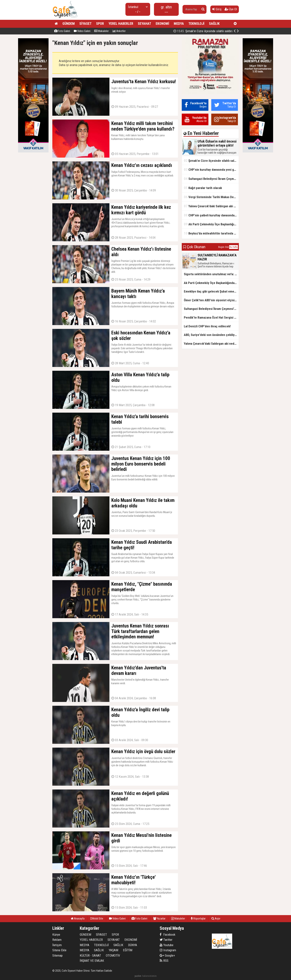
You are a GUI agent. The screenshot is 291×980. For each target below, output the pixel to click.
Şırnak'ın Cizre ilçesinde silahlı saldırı (211, 161)
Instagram (168, 950)
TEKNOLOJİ (196, 24)
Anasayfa (78, 919)
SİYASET (85, 24)
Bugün (221, 247)
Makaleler (101, 31)
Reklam (57, 940)
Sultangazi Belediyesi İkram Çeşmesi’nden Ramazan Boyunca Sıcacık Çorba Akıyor (211, 179)
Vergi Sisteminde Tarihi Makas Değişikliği (211, 197)
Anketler (119, 31)
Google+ (167, 955)
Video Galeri (82, 31)
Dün (227, 247)
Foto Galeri (62, 31)
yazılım (138, 976)
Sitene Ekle (59, 950)
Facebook (167, 935)
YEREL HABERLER (121, 24)
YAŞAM (113, 950)
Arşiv (216, 919)
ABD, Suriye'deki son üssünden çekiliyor (211, 335)
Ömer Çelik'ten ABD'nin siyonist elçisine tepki (211, 300)
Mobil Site (97, 919)
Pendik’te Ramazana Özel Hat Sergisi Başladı (211, 317)
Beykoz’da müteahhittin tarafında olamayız (211, 233)
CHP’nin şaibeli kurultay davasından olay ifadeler (211, 215)
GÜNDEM (69, 24)
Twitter (166, 940)
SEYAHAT (144, 24)
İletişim (57, 945)
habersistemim (149, 976)
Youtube (167, 945)
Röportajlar (198, 919)
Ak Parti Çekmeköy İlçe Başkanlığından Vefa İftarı (211, 224)
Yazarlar (159, 919)
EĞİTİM (128, 950)
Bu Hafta (234, 247)
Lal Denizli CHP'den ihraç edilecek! (207, 326)
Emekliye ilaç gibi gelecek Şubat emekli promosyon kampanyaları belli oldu (211, 291)
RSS (164, 961)
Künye (56, 935)
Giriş (217, 9)
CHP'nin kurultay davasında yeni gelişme (211, 169)
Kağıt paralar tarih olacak (203, 188)
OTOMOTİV (113, 955)
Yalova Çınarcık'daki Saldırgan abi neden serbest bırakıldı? (211, 206)
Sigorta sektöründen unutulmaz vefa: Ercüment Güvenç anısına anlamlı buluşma (211, 274)
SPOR (100, 24)
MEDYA (179, 24)
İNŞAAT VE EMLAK (92, 961)
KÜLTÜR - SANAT (90, 955)
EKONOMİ (162, 24)
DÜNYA (133, 945)
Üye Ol (231, 9)
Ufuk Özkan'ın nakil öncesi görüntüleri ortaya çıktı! (195, 31)
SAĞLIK (214, 24)
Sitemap (57, 955)
